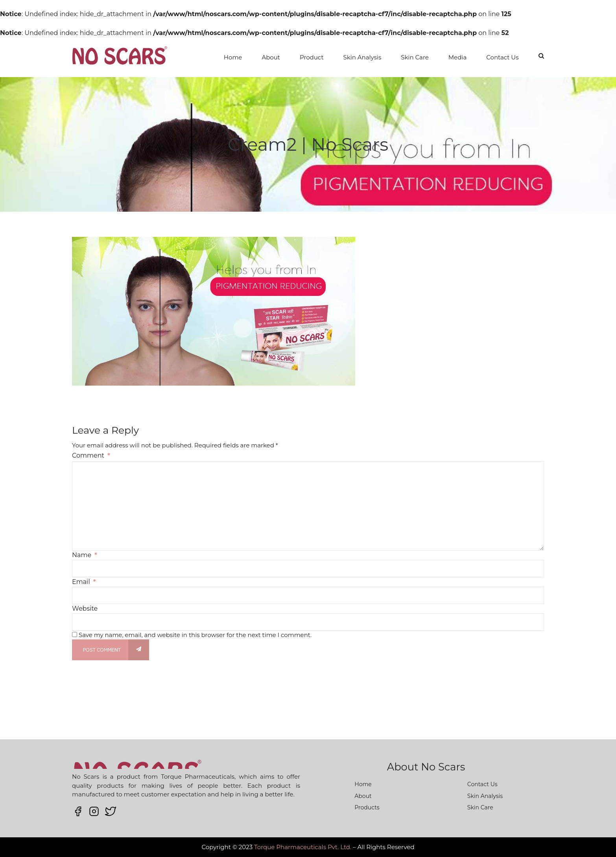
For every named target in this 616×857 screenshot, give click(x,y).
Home (233, 57)
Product (312, 57)
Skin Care (415, 57)
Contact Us (502, 57)
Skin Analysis (362, 57)
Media (457, 57)
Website (85, 609)
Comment (91, 455)
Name (85, 555)
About (271, 57)
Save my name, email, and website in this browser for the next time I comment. (195, 635)
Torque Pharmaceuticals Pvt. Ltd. (303, 847)
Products (367, 807)
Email (84, 582)
